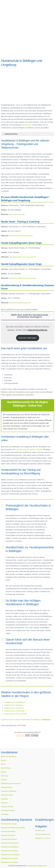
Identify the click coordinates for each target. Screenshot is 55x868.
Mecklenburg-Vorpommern (11, 783)
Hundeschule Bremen (9, 839)
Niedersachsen (7, 787)
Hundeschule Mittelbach (10, 847)
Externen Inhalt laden (28, 338)
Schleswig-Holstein (8, 810)
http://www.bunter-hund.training (21, 236)
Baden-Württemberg (9, 756)
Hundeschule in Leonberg (14, 708)
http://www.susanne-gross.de (20, 303)
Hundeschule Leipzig (9, 824)
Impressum (32, 866)
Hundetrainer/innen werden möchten (29, 449)
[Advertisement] (27, 42)
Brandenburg (6, 768)
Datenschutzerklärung (37, 330)
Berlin (3, 764)
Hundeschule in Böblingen (14, 705)
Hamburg (4, 776)
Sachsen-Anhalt (7, 807)
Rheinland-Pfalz (7, 795)
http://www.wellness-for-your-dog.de (23, 257)
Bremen (4, 772)
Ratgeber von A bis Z (43, 838)
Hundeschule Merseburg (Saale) (13, 828)
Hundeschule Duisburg (9, 851)
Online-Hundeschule (43, 834)
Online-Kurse (40, 830)
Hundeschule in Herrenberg (14, 711)
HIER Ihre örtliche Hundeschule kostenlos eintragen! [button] (25, 316)
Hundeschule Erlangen (9, 862)
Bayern (4, 760)
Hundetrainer (27, 125)
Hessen (4, 780)
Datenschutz (42, 866)
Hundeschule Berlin (8, 831)
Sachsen (4, 803)
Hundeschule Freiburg (9, 858)
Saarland (4, 799)
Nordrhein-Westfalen (9, 791)
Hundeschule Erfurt (8, 835)
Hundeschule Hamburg (10, 843)
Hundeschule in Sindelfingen (15, 702)
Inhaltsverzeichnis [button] (10, 134)
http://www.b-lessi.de (17, 214)
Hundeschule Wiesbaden (10, 855)
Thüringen (5, 814)
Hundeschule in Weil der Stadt (15, 714)
